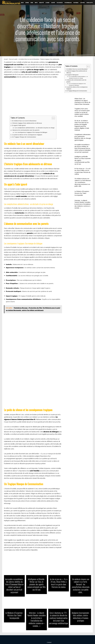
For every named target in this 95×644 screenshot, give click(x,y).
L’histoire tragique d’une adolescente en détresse (27, 123)
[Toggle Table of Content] (52, 118)
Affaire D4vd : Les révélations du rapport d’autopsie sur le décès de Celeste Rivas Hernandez (82, 102)
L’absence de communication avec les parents (26, 130)
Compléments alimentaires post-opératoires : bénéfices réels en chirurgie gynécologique (83, 137)
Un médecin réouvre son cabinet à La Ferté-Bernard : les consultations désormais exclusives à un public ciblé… (83, 182)
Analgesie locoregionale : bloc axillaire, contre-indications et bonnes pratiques (81, 612)
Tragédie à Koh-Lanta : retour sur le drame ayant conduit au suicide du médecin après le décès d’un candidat (82, 113)
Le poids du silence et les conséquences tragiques (27, 135)
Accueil (6, 59)
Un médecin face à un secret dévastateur (24, 121)
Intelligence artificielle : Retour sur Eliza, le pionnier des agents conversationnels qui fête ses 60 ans (36, 584)
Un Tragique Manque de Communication (24, 137)
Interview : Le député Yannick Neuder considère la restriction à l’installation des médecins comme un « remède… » (83, 204)
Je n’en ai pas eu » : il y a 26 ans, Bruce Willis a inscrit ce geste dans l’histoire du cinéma (82, 171)
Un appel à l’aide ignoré (19, 125)
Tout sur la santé (13, 59)
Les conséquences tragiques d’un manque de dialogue (31, 132)
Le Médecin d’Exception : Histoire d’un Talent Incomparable (82, 193)
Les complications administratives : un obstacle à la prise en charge (35, 128)
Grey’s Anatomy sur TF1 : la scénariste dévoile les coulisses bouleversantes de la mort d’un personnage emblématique (59, 614)
